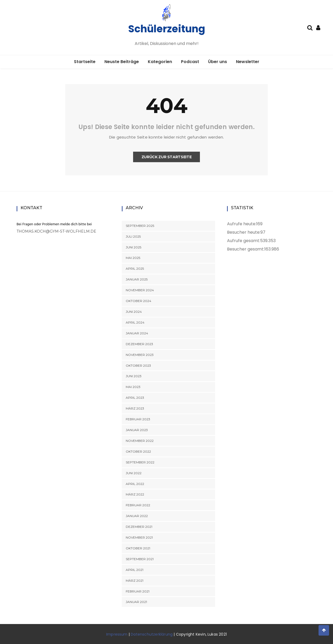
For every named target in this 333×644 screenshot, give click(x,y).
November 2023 (140, 355)
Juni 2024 (134, 312)
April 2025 (135, 269)
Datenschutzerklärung (152, 634)
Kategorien (160, 62)
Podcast (190, 62)
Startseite (85, 62)
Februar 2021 (138, 591)
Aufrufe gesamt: (244, 241)
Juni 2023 (134, 376)
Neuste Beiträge (122, 62)
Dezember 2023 (139, 344)
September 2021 (140, 559)
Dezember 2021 (139, 527)
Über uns (218, 62)
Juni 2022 (134, 473)
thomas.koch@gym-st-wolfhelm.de (56, 231)
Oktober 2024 (138, 301)
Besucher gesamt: (246, 249)
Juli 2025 (133, 236)
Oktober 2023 (138, 366)
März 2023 (135, 408)
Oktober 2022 (138, 451)
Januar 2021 (136, 602)
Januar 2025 (137, 279)
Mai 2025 (133, 258)
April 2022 (135, 484)
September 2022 (140, 462)
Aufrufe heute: (242, 224)
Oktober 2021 (138, 548)
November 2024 (140, 290)
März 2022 (135, 494)
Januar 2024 (137, 333)
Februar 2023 (138, 419)
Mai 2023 (133, 387)
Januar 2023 (137, 430)
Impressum (117, 634)
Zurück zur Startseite (167, 157)
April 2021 (135, 570)
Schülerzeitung (167, 29)
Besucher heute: (244, 232)
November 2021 (139, 537)
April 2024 (135, 322)
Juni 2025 (133, 247)
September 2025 (140, 226)
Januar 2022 (137, 516)
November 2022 (140, 441)
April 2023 (135, 398)
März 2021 (135, 581)
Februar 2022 (138, 505)
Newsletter (248, 62)
